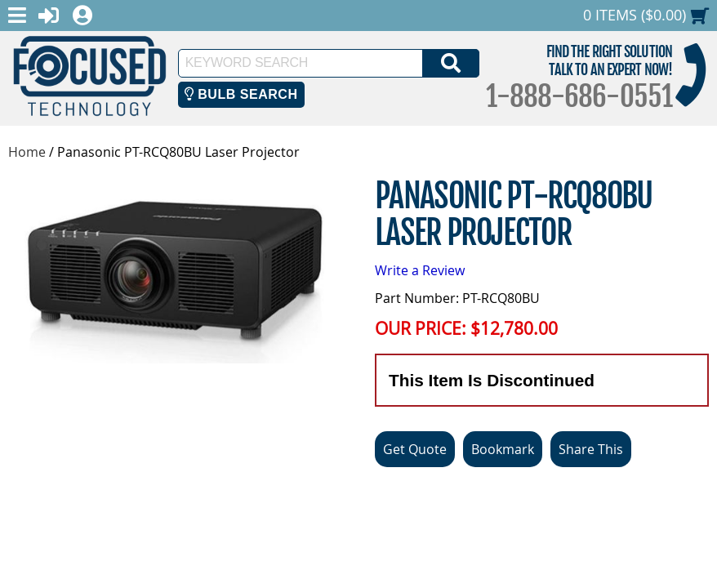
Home (27, 152)
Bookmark (503, 449)
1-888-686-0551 (579, 96)
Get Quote (415, 449)
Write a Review (420, 270)
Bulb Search (241, 94)
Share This (591, 449)
